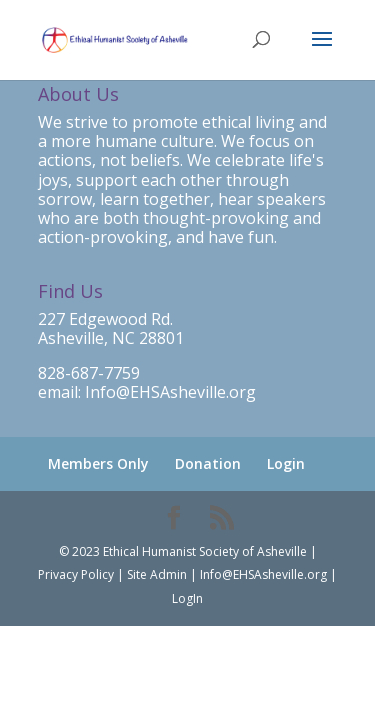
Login (286, 463)
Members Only (98, 463)
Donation (208, 463)
